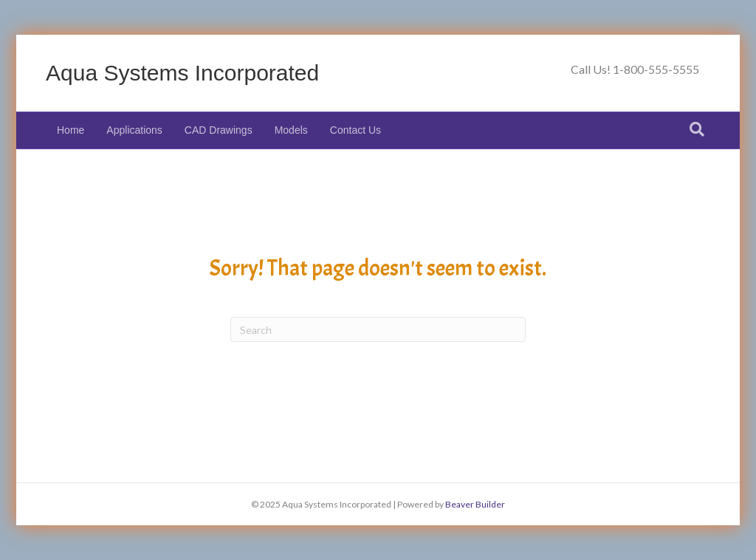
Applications (134, 130)
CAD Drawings (219, 130)
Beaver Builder (475, 504)
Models (291, 130)
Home (71, 130)
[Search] (697, 129)
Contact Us (355, 130)
